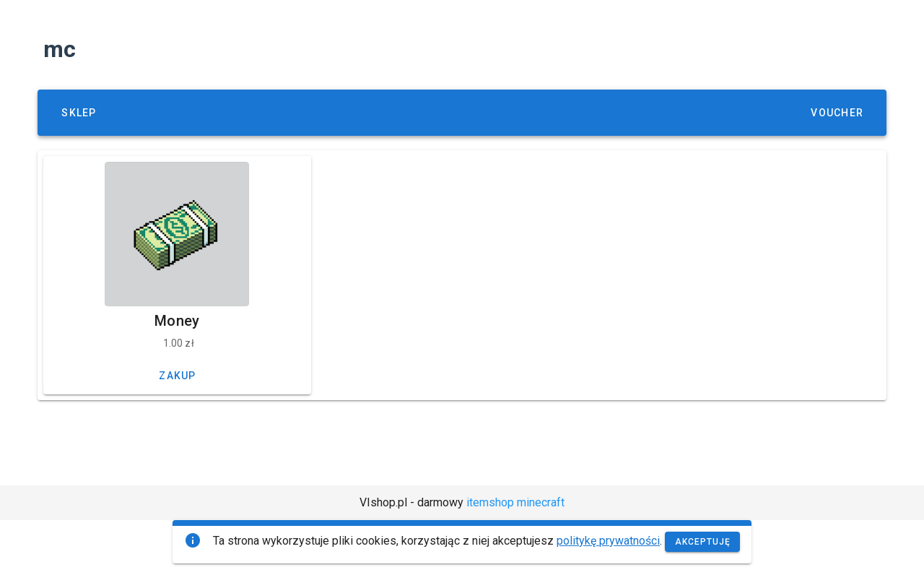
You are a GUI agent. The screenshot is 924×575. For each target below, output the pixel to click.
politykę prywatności (608, 541)
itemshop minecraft (515, 502)
